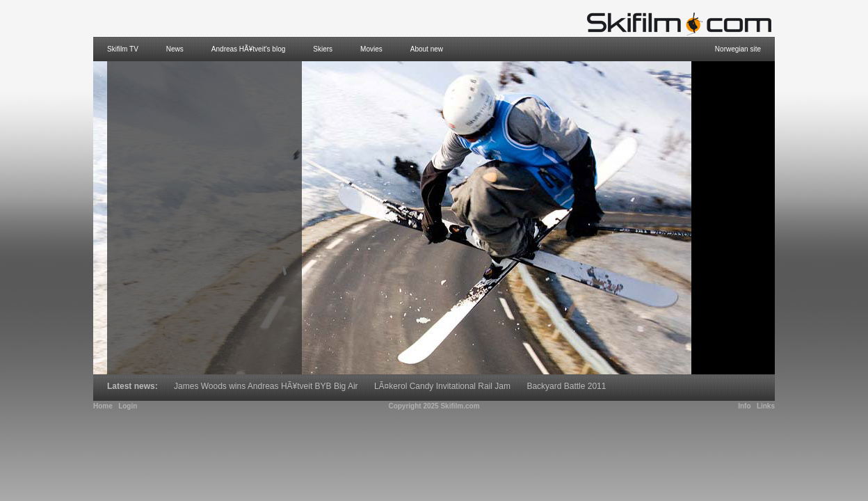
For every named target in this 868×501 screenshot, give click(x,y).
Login (128, 406)
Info (744, 406)
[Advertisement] (733, 218)
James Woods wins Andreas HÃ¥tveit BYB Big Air (266, 386)
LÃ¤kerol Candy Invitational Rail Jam (442, 386)
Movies (371, 49)
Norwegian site (738, 49)
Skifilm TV (123, 49)
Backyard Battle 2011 (566, 386)
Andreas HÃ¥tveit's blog (248, 49)
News (175, 49)
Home (103, 406)
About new (427, 49)
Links (766, 406)
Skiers (323, 49)
